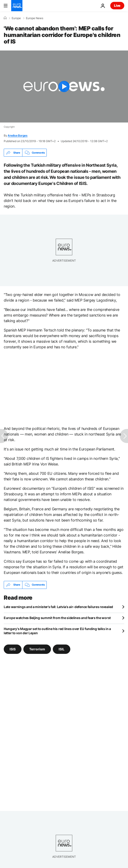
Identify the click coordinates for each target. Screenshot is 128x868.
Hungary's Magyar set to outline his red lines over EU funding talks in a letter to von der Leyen (57, 631)
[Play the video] (64, 86)
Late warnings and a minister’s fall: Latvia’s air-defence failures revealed (58, 607)
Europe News (35, 18)
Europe (16, 18)
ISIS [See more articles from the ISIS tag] (13, 649)
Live (117, 5)
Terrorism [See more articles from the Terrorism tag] (37, 649)
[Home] (5, 18)
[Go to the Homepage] (17, 6)
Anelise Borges (18, 135)
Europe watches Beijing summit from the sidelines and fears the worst (57, 618)
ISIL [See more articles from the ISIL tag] (62, 649)
